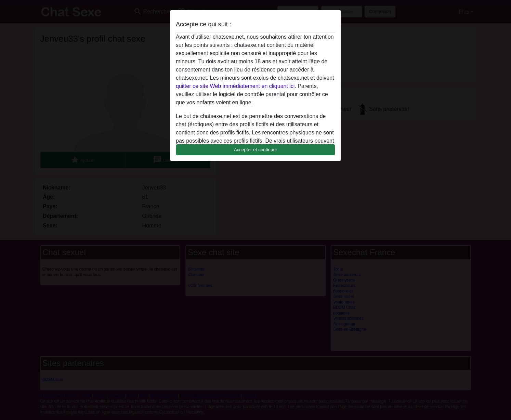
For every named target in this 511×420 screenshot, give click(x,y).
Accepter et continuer (256, 150)
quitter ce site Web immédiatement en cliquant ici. (236, 86)
